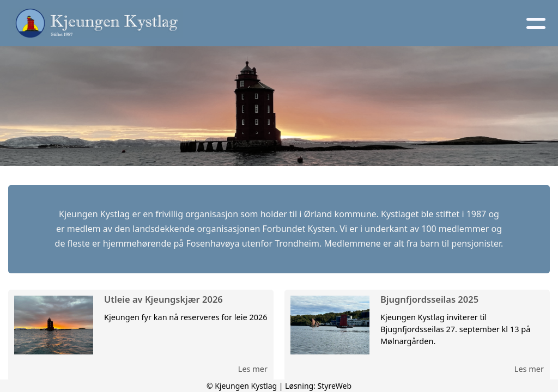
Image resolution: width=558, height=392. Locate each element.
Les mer (253, 369)
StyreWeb (335, 386)
